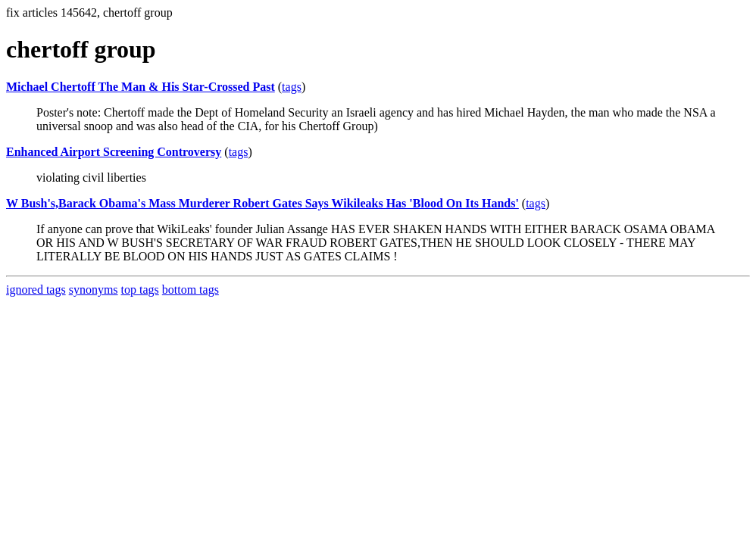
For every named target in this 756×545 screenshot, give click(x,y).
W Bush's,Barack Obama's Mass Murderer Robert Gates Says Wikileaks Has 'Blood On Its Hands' (262, 203)
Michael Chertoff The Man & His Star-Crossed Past (141, 87)
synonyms (94, 290)
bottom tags (191, 290)
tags (292, 87)
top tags (140, 290)
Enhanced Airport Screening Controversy (114, 152)
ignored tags (36, 290)
